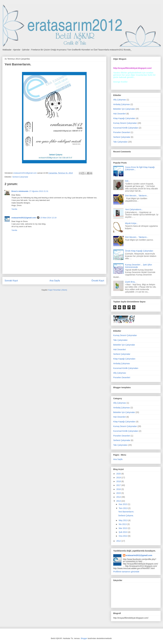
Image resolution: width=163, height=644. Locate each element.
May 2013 (123, 520)
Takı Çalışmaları (120, 142)
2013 (119, 501)
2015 (119, 493)
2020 (119, 474)
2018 (119, 481)
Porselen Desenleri (122, 132)
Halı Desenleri (120, 114)
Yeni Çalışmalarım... (134, 209)
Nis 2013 (123, 524)
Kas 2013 (123, 504)
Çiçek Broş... (131, 282)
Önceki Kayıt (98, 281)
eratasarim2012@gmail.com (24, 218)
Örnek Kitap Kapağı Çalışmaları (139, 251)
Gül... (127, 181)
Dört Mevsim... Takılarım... (137, 196)
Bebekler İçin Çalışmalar (124, 109)
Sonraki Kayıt (11, 281)
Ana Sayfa (55, 281)
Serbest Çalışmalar (20, 177)
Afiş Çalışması (120, 100)
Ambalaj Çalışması (122, 104)
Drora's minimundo (20, 191)
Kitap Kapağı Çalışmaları (124, 118)
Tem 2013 (123, 508)
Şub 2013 (123, 532)
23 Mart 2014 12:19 (48, 218)
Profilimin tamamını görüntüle (126, 572)
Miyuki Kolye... (132, 223)
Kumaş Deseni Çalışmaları (125, 123)
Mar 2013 (123, 528)
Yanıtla (14, 209)
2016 (119, 489)
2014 (119, 497)
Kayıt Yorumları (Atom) (58, 290)
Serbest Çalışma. (126, 516)
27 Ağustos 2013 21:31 (39, 191)
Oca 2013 (123, 536)
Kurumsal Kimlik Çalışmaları (126, 128)
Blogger (84, 638)
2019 (119, 478)
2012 (119, 541)
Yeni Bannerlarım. (126, 512)
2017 (119, 485)
